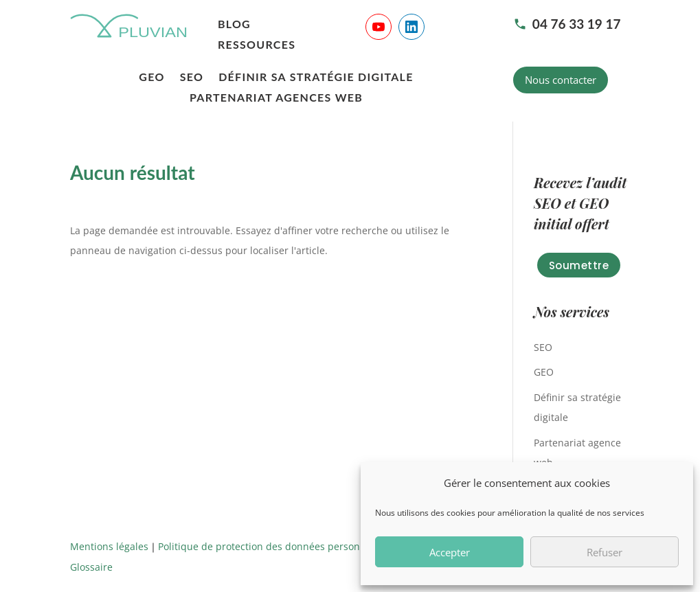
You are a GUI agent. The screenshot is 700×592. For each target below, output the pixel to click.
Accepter (450, 552)
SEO (192, 78)
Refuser (605, 552)
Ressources (257, 45)
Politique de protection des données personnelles (273, 546)
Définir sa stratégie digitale (316, 78)
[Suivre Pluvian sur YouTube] (379, 27)
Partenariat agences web (276, 98)
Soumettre (579, 265)
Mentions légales (109, 546)
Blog (234, 25)
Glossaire (91, 567)
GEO (151, 78)
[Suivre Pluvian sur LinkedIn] (411, 27)
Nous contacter (561, 80)
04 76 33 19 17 (567, 24)
